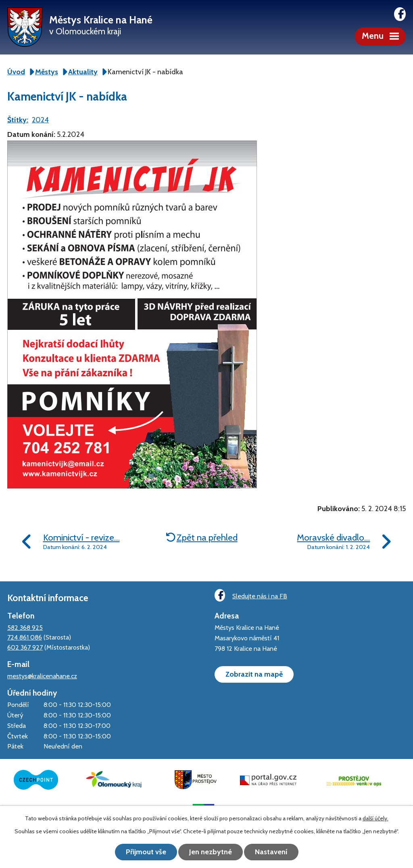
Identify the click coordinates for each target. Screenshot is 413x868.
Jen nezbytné (211, 852)
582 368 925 (25, 627)
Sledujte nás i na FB (251, 595)
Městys (47, 72)
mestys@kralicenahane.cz (42, 676)
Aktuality (83, 72)
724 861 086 (25, 637)
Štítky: (18, 120)
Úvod (16, 72)
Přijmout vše (146, 852)
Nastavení (271, 852)
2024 (40, 120)
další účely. (375, 818)
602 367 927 (25, 647)
